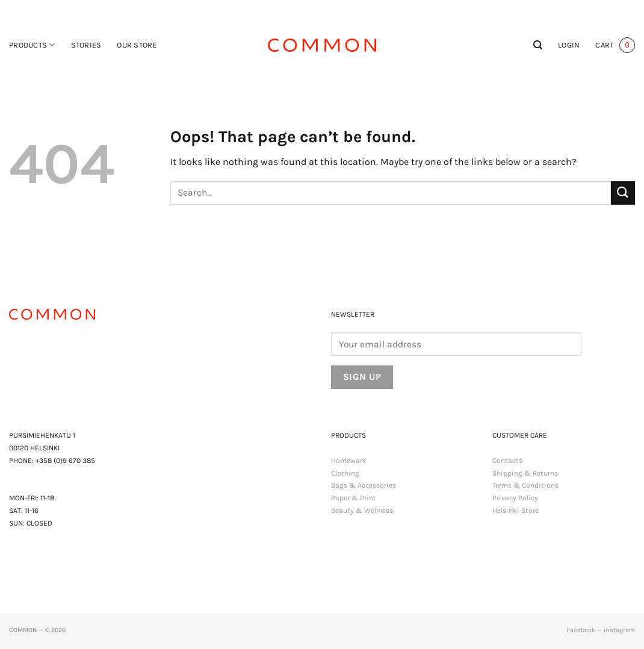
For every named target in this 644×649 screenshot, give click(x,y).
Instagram (619, 630)
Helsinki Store (516, 511)
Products (32, 45)
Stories (86, 45)
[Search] (538, 45)
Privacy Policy (515, 498)
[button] (569, 45)
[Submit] (623, 193)
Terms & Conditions (525, 485)
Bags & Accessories (364, 485)
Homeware (348, 461)
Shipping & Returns (525, 473)
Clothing (345, 473)
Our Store (137, 45)
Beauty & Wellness (362, 511)
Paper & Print (354, 498)
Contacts (507, 461)
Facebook (581, 630)
